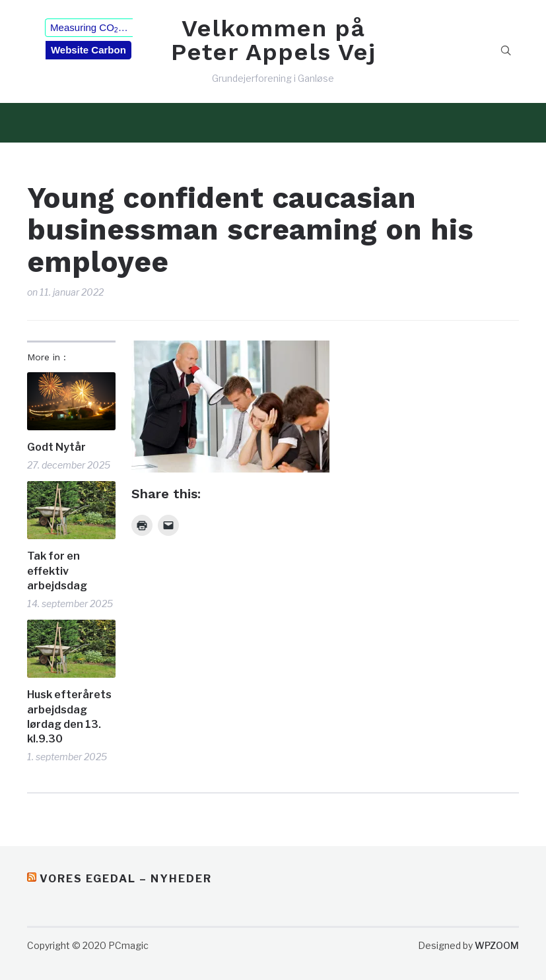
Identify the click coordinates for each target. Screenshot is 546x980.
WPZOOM (497, 945)
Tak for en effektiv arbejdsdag (57, 571)
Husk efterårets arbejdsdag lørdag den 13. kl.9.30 (69, 717)
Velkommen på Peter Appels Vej (273, 40)
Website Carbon (88, 50)
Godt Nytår (56, 447)
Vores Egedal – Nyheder (126, 879)
